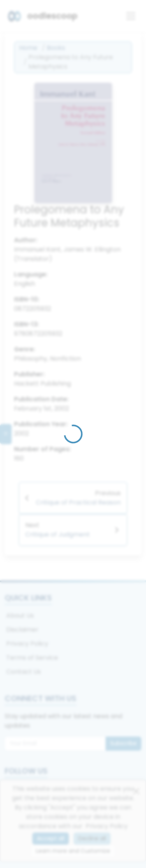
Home (28, 48)
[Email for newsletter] (55, 744)
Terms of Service (32, 658)
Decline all (92, 838)
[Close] (136, 791)
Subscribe (123, 743)
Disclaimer (22, 630)
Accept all (51, 838)
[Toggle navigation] (131, 16)
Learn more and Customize (73, 851)
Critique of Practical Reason (78, 502)
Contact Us (24, 672)
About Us (20, 616)
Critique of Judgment (58, 534)
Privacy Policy (27, 644)
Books (56, 48)
